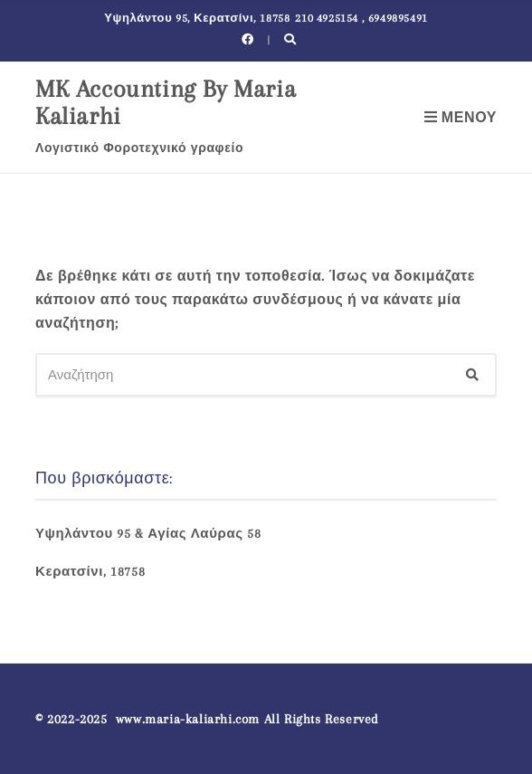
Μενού (461, 118)
